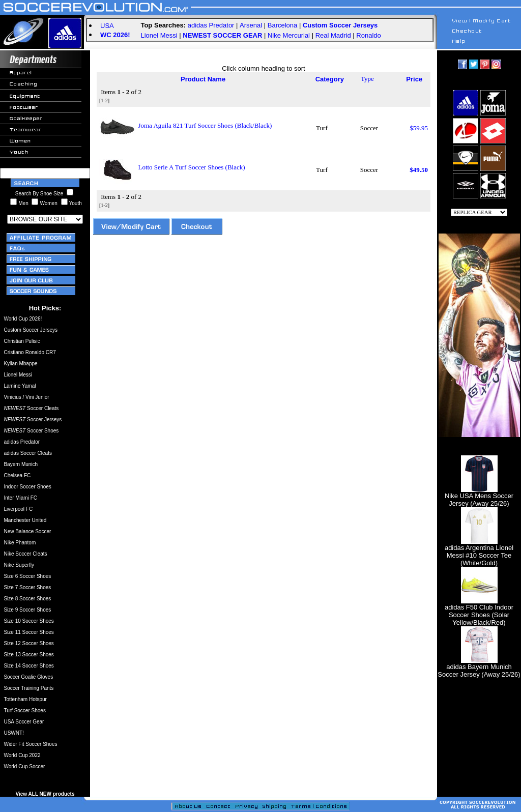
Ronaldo (368, 35)
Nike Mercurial (289, 35)
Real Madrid (333, 35)
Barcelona (283, 25)
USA (107, 26)
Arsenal (251, 25)
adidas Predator (211, 25)
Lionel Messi (159, 35)
